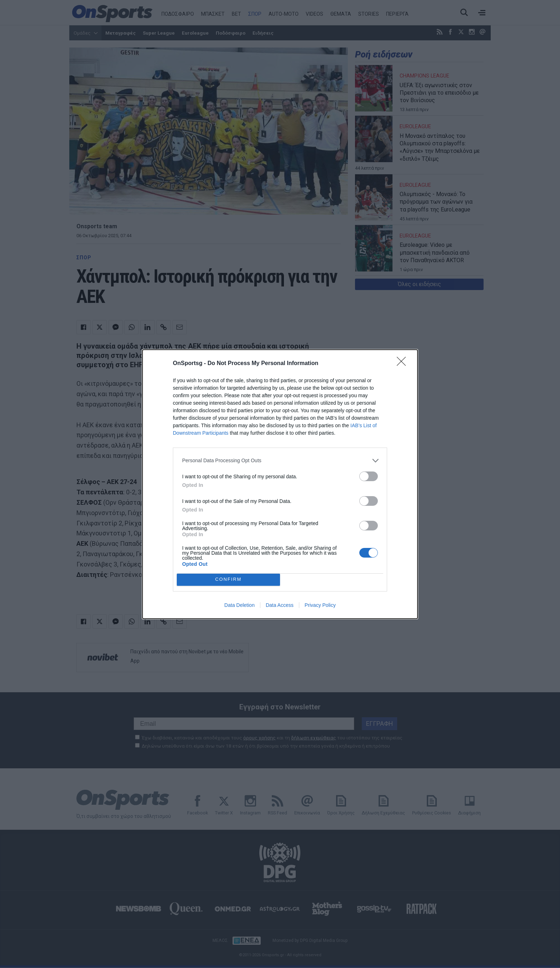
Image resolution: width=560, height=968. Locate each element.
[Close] (404, 364)
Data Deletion (239, 605)
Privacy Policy (320, 605)
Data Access (280, 605)
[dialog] (280, 484)
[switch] (369, 476)
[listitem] (280, 461)
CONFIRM (228, 580)
